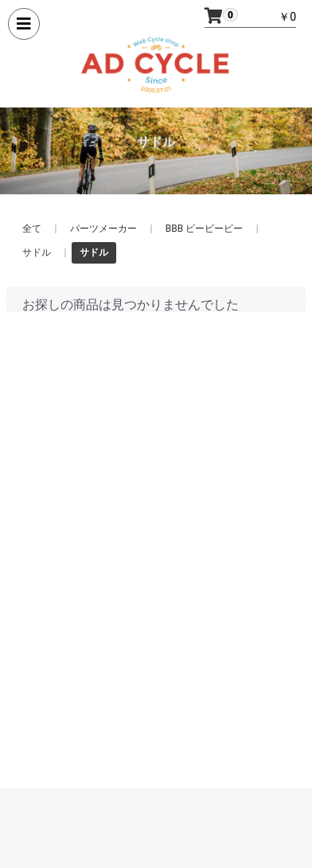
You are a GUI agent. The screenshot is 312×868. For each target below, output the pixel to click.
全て (32, 229)
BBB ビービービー (204, 229)
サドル (37, 252)
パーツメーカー (103, 229)
